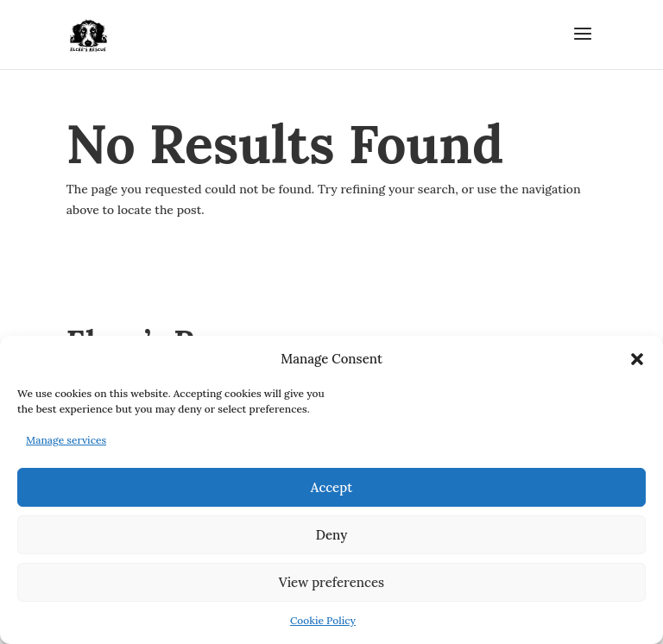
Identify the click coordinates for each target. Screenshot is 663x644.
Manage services (66, 440)
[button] (637, 359)
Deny (332, 535)
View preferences (331, 582)
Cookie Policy (323, 620)
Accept (331, 487)
